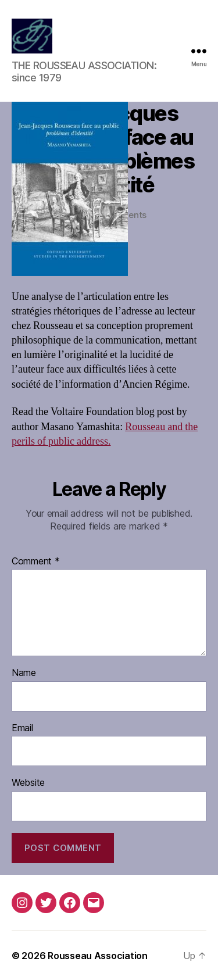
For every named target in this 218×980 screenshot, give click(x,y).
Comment (36, 561)
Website (28, 783)
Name (24, 673)
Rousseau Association (98, 956)
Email (22, 728)
